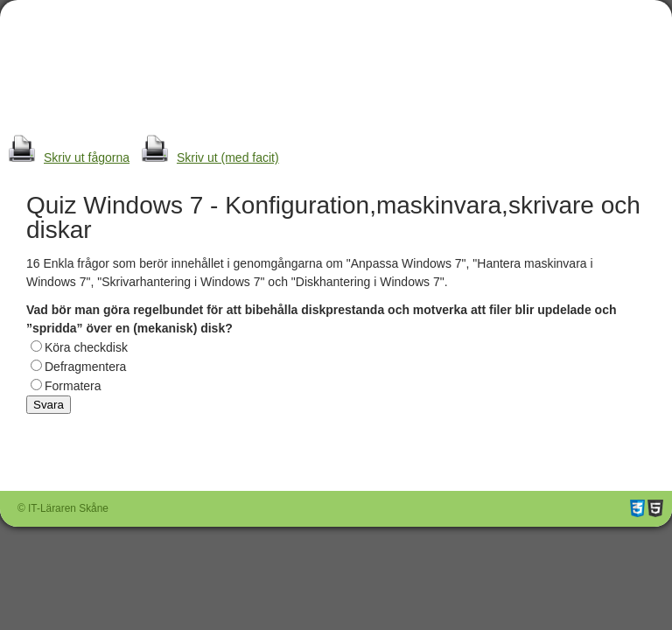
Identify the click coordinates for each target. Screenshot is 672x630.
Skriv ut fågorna (65, 157)
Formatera (73, 386)
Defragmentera (85, 367)
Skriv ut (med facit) (206, 157)
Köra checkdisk (86, 347)
